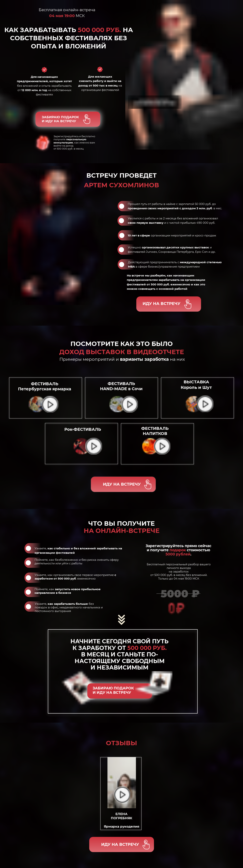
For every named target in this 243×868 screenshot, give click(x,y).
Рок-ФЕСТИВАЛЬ (83, 429)
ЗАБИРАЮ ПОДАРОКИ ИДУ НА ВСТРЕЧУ (60, 119)
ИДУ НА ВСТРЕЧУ (161, 304)
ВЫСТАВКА (196, 385)
